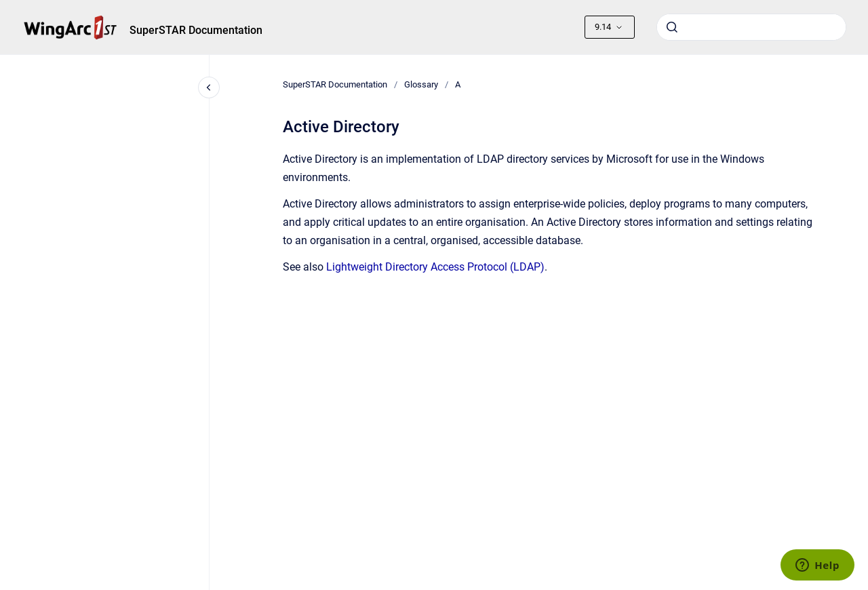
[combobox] (751, 27)
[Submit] (672, 27)
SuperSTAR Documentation (196, 30)
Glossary (421, 84)
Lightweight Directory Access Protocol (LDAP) (435, 267)
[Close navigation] (209, 87)
